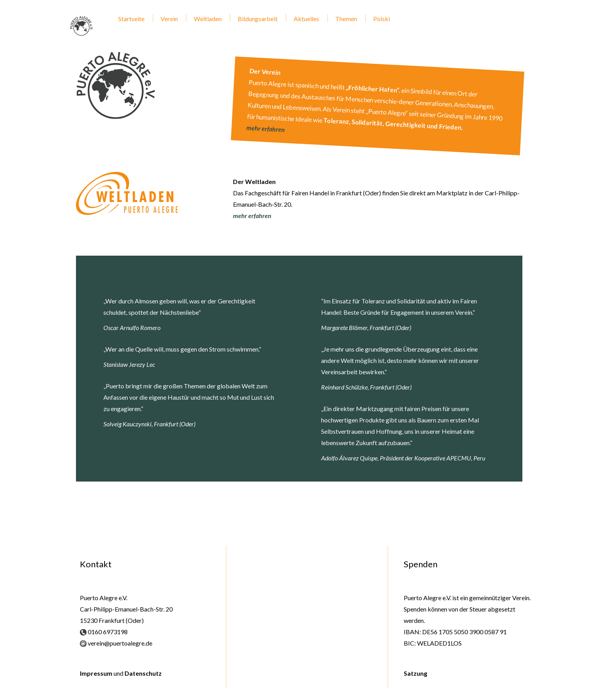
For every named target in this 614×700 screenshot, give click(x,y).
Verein (169, 19)
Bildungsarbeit (258, 19)
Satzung (415, 673)
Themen (346, 19)
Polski (382, 19)
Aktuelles (306, 19)
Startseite (131, 19)
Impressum (96, 673)
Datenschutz (143, 673)
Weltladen (208, 19)
